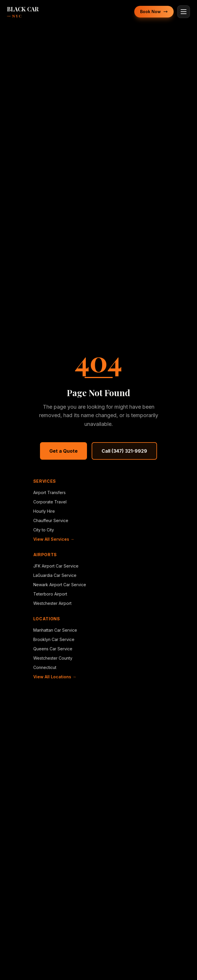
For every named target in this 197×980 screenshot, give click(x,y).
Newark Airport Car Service (60, 585)
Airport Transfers (49, 492)
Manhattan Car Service (55, 630)
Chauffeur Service (51, 520)
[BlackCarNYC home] (23, 12)
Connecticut (45, 667)
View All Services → (54, 539)
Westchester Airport (52, 603)
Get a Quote (63, 451)
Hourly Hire (44, 511)
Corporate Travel (50, 502)
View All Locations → (55, 677)
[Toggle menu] (184, 12)
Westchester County (53, 658)
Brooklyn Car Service (54, 639)
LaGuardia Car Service (55, 575)
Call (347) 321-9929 (124, 451)
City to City (44, 530)
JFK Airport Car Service (56, 566)
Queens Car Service (53, 649)
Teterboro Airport (50, 594)
